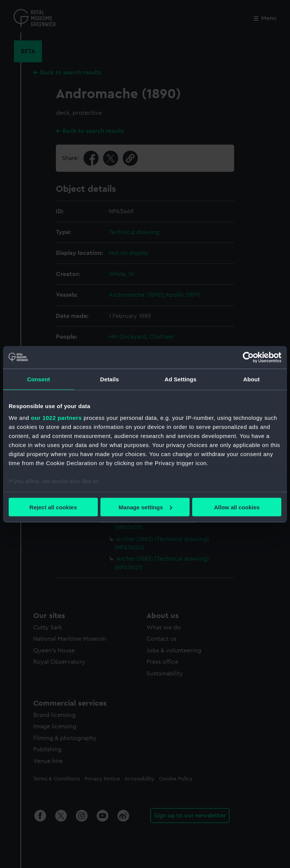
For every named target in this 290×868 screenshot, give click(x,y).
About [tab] (251, 379)
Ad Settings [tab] (180, 379)
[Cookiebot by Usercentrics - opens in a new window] (248, 357)
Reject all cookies (53, 507)
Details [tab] (110, 379)
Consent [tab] (39, 379)
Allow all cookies (237, 507)
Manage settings (145, 507)
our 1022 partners (56, 418)
